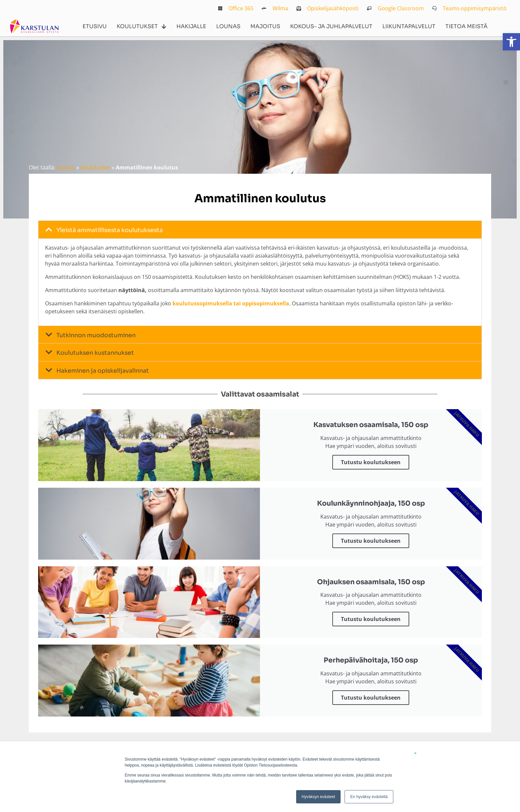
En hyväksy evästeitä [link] (369, 797)
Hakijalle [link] (191, 26)
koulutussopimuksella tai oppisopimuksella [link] (231, 303)
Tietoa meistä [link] (466, 26)
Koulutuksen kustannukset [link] (95, 353)
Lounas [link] (228, 26)
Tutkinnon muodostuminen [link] (96, 335)
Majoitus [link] (265, 26)
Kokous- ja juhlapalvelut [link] (331, 26)
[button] (260, 230)
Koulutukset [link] (142, 27)
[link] (511, 42)
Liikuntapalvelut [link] (409, 26)
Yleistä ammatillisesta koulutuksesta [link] (110, 230)
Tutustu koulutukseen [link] (371, 462)
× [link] (415, 753)
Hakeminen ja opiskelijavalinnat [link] (103, 371)
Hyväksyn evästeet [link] (319, 797)
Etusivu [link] (95, 26)
